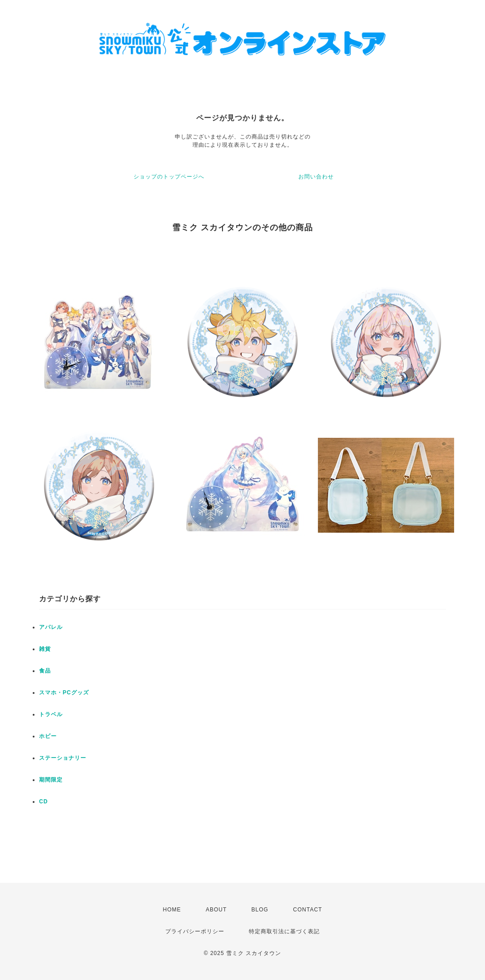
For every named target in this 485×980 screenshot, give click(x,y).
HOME (172, 910)
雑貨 (45, 649)
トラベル (51, 714)
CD (43, 802)
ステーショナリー (63, 758)
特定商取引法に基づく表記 (284, 931)
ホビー (48, 736)
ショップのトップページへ (169, 177)
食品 (45, 671)
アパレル (51, 627)
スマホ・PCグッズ (64, 693)
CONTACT (307, 910)
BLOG (260, 910)
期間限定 (51, 780)
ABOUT (216, 910)
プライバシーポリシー (195, 931)
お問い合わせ (316, 177)
